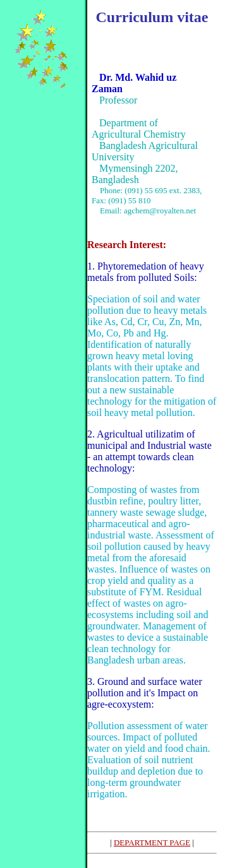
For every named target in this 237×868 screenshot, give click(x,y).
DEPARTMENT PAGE (152, 842)
